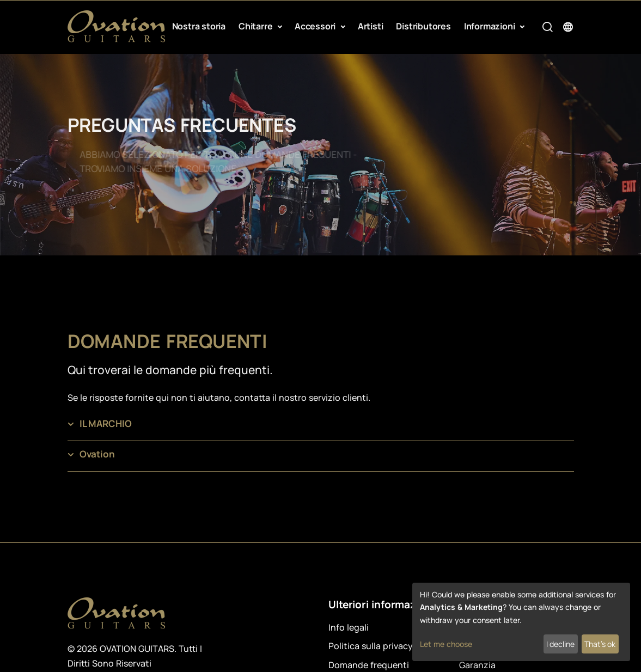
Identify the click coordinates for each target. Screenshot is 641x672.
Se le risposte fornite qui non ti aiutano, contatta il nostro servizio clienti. (219, 398)
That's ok (600, 644)
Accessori (316, 26)
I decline (560, 644)
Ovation (97, 454)
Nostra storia (199, 26)
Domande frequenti (369, 665)
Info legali (349, 627)
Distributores (423, 26)
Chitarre (257, 26)
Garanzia (477, 665)
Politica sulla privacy (371, 646)
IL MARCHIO (106, 423)
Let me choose (446, 644)
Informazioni (490, 26)
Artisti (371, 26)
